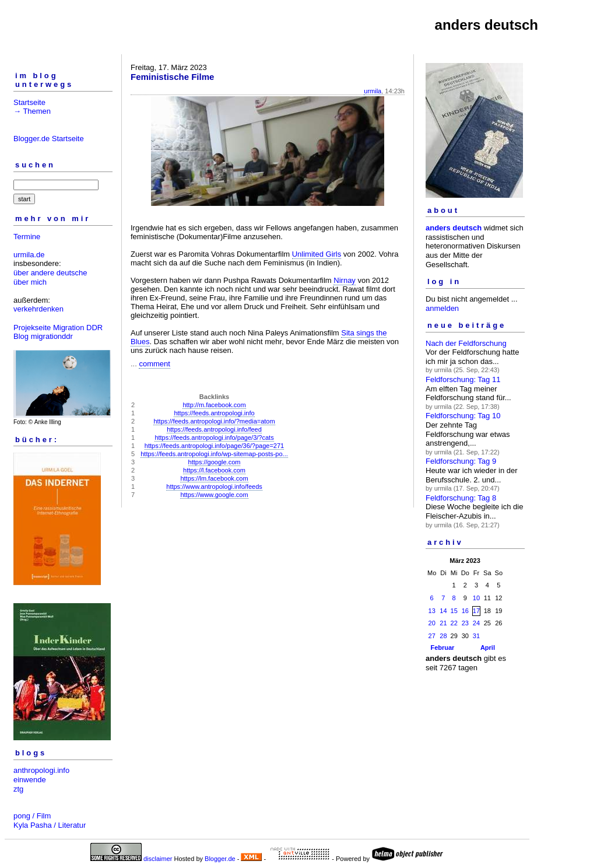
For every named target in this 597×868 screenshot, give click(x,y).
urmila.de (29, 255)
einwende (30, 780)
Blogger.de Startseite (49, 139)
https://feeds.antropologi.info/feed (214, 429)
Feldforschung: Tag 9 (461, 461)
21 (443, 623)
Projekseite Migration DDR (58, 328)
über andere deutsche (50, 273)
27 (432, 636)
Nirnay (345, 280)
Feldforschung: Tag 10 (463, 416)
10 (476, 598)
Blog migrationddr (43, 336)
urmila (373, 91)
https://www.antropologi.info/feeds (214, 487)
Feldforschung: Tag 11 (463, 379)
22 (454, 623)
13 (432, 611)
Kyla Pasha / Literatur (50, 825)
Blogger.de (220, 859)
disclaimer (158, 859)
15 (454, 611)
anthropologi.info (41, 770)
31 (476, 636)
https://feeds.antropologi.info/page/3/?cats (214, 437)
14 (443, 611)
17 (476, 611)
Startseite (29, 102)
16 (465, 611)
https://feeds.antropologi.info (214, 413)
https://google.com (215, 462)
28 (443, 636)
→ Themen (32, 111)
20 (432, 623)
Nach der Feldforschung (466, 343)
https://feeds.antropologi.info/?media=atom (214, 421)
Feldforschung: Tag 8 (461, 498)
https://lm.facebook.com (214, 478)
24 (476, 623)
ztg (18, 789)
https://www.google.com (214, 495)
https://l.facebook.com (214, 470)
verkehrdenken (38, 309)
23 (465, 623)
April (488, 647)
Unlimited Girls (317, 254)
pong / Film (32, 816)
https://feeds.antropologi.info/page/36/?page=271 (214, 446)
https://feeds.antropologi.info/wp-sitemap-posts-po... (214, 454)
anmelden (442, 308)
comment (154, 364)
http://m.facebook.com (214, 405)
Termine (27, 237)
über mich (30, 282)
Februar (442, 647)
